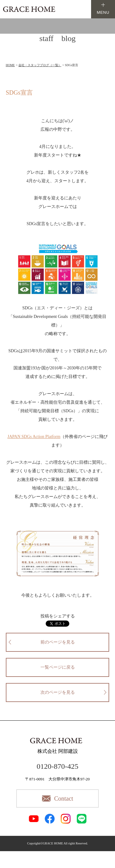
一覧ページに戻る (58, 667)
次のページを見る (58, 692)
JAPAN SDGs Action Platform (34, 437)
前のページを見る (58, 642)
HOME (10, 65)
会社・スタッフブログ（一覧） (40, 65)
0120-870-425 (58, 766)
